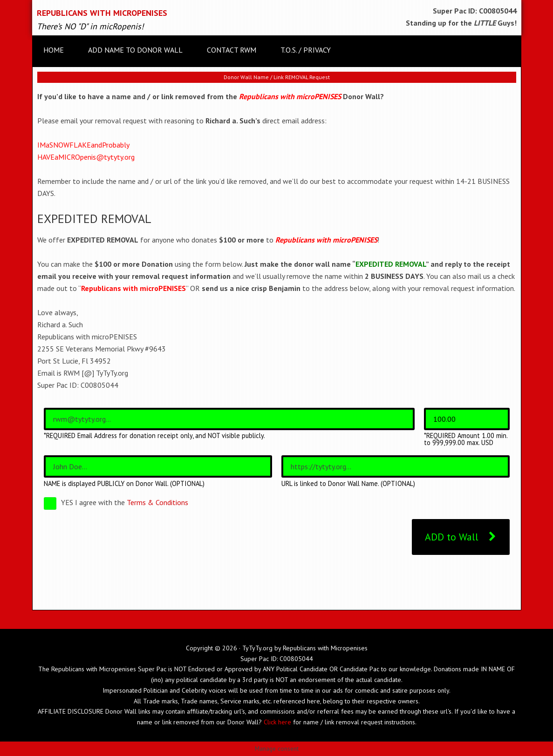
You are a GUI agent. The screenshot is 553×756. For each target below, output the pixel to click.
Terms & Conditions (157, 502)
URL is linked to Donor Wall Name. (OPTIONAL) (348, 484)
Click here (277, 722)
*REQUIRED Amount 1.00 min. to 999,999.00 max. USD (466, 439)
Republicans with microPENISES (102, 13)
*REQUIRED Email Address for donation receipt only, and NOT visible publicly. (154, 436)
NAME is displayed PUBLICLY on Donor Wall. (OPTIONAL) (124, 484)
